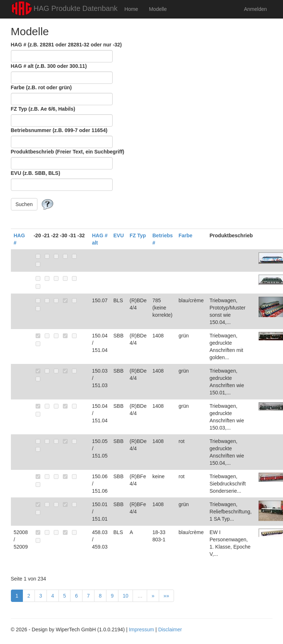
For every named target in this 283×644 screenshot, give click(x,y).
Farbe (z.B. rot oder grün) (41, 87)
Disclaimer (170, 629)
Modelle (158, 9)
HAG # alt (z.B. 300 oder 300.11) (49, 66)
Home (131, 9)
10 (126, 596)
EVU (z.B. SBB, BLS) (36, 173)
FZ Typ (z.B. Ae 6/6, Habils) (43, 109)
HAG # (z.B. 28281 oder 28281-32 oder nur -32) (66, 45)
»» (166, 596)
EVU (119, 235)
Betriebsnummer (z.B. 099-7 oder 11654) (59, 130)
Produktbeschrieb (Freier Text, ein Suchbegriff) (68, 152)
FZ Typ (138, 235)
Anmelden (255, 9)
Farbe (186, 235)
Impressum (141, 629)
